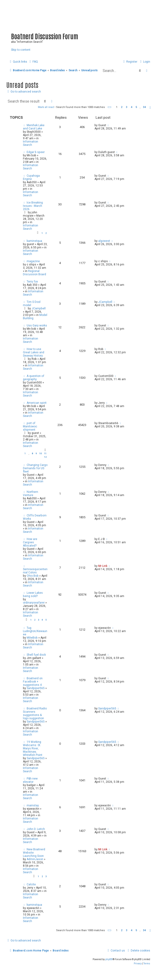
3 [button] (127, 107)
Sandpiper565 (36, 688)
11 (45, 454)
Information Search (31, 143)
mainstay (33, 805)
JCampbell (39, 308)
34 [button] (144, 107)
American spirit (37, 403)
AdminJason (35, 859)
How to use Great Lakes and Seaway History (34, 352)
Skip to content (21, 50)
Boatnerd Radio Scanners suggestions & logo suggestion (35, 713)
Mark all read (46, 107)
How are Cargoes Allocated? (30, 542)
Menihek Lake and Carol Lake (34, 127)
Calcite (31, 884)
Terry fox (32, 282)
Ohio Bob (33, 576)
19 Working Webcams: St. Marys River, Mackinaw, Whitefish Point (33, 748)
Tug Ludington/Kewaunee (35, 631)
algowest (104, 241)
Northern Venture (31, 494)
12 (45, 457)
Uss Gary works (37, 325)
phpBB (109, 959)
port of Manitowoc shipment (30, 426)
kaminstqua (34, 241)
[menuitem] (33, 62)
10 (40, 454)
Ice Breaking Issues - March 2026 (33, 206)
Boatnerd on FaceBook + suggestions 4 (33, 682)
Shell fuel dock (36, 655)
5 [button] (136, 107)
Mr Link (103, 566)
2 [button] (122, 107)
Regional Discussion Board (34, 273)
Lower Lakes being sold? (33, 594)
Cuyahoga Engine (31, 177)
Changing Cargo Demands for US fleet (35, 468)
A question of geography (34, 378)
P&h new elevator (30, 780)
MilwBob (32, 638)
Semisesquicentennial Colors (35, 571)
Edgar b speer (36, 152)
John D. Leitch (36, 829)
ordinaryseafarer (34, 603)
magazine (33, 261)
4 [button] (131, 107)
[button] (110, 107)
